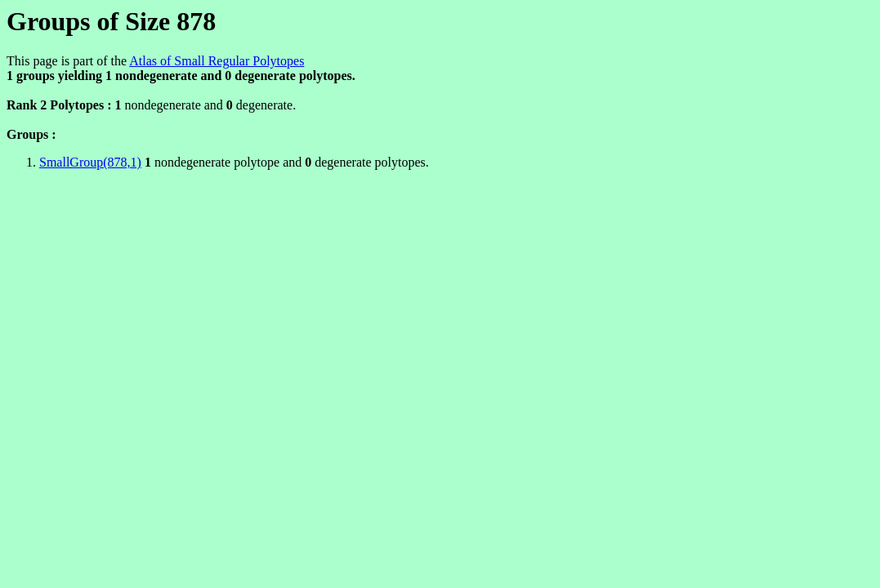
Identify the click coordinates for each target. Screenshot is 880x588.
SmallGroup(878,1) (90, 162)
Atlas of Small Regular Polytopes (217, 61)
